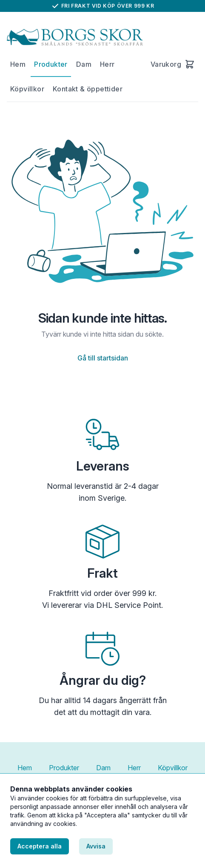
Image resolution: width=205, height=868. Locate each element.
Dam (84, 64)
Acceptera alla (40, 846)
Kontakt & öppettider (88, 89)
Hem (18, 64)
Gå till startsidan (103, 358)
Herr (107, 64)
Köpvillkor (27, 89)
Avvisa (96, 846)
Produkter (51, 64)
